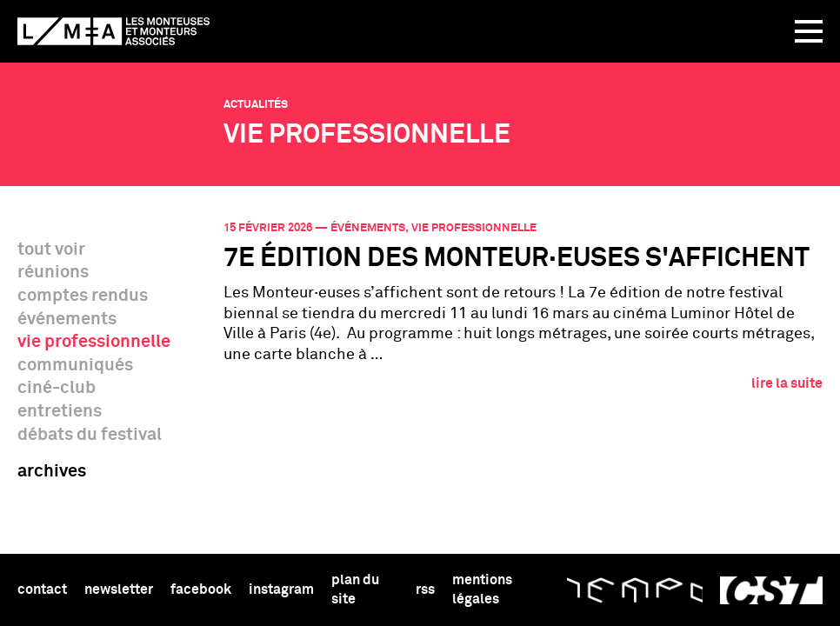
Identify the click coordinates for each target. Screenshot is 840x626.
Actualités (256, 105)
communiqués (75, 365)
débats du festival (90, 435)
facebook (201, 589)
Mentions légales (482, 589)
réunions (53, 272)
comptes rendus (83, 296)
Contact (42, 589)
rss (425, 589)
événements (67, 319)
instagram (281, 589)
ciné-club (57, 388)
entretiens (60, 411)
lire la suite (787, 383)
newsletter (119, 589)
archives (52, 472)
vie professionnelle (94, 342)
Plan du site (355, 589)
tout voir (51, 250)
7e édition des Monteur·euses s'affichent (517, 259)
